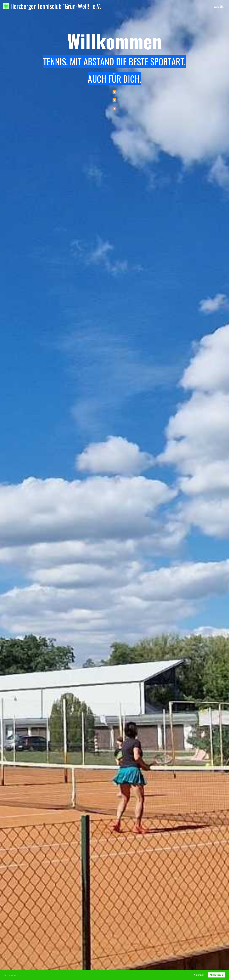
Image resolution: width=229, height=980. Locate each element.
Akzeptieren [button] (216, 975)
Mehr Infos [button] (10, 975)
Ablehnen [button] (199, 975)
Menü (219, 6)
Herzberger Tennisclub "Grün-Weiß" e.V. (56, 6)
